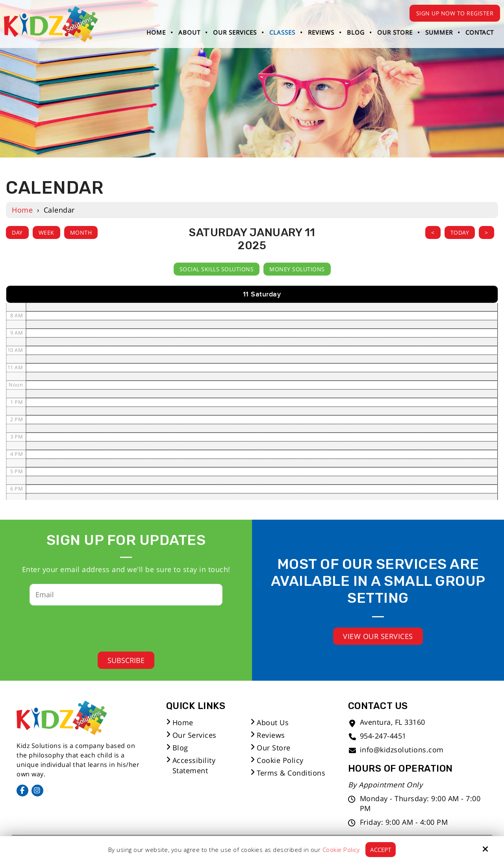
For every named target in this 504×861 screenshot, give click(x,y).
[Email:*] (126, 595)
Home (22, 210)
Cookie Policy (341, 850)
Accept (381, 850)
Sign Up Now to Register (455, 13)
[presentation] (120, 626)
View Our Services (378, 636)
